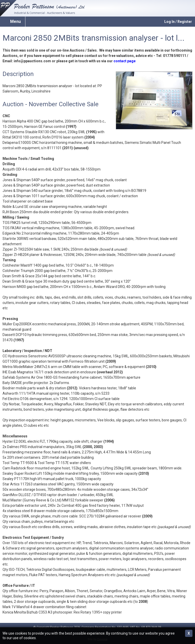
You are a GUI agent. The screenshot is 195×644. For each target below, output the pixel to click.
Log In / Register (178, 22)
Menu (15, 21)
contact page (125, 61)
